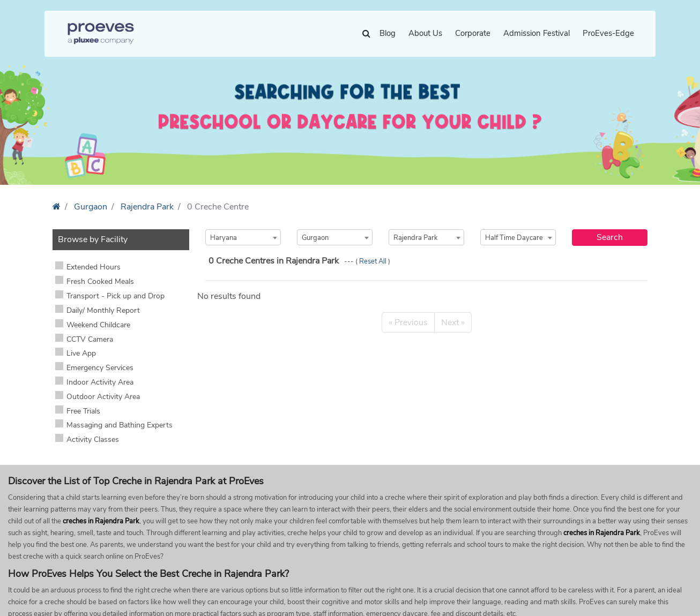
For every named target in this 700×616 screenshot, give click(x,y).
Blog (388, 33)
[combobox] (243, 237)
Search (610, 237)
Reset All (374, 261)
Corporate (473, 33)
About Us (425, 33)
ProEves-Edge (608, 33)
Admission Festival (537, 33)
